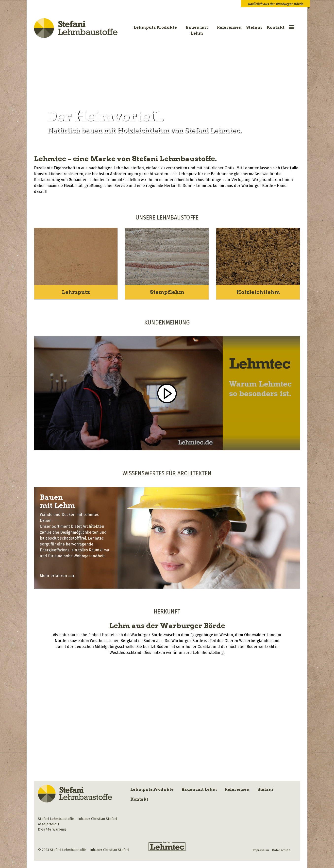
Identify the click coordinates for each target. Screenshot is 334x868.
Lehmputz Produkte (152, 789)
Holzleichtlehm (258, 292)
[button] (291, 28)
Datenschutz (281, 850)
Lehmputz (76, 292)
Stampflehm (167, 292)
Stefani (254, 27)
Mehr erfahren (57, 575)
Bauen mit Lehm (197, 30)
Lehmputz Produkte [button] (155, 27)
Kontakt (276, 27)
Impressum (261, 850)
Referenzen (229, 27)
